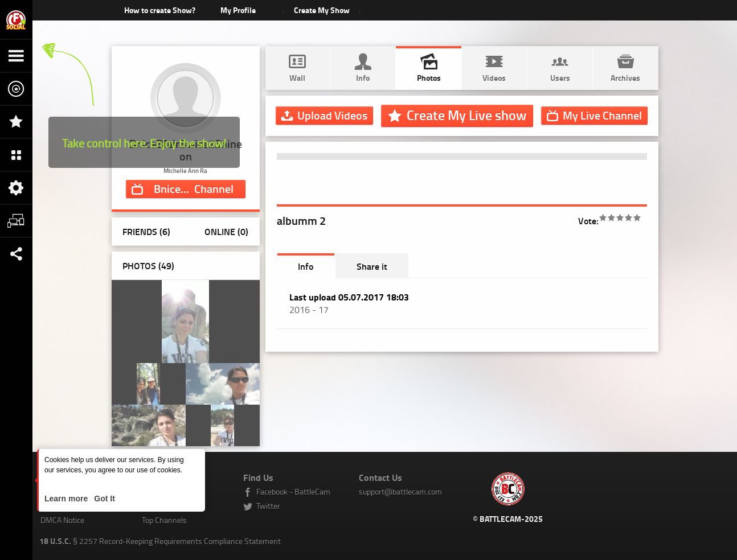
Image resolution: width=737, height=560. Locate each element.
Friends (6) (146, 231)
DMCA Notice (62, 520)
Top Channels (164, 520)
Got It (103, 499)
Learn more (67, 499)
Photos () (148, 265)
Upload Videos (332, 115)
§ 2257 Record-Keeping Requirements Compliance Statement (160, 541)
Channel (200, 188)
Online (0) (226, 231)
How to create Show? (160, 10)
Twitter (268, 506)
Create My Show (322, 10)
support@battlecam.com (400, 491)
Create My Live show (466, 115)
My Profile (238, 10)
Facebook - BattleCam (293, 491)
